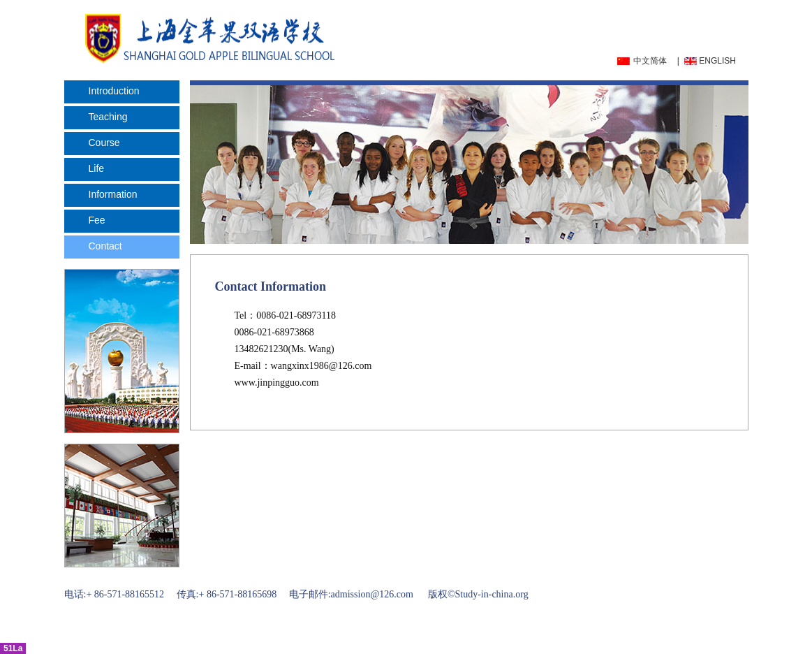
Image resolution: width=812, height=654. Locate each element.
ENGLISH (717, 61)
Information (113, 194)
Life (97, 168)
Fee (97, 220)
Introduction (114, 91)
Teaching (108, 117)
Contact (105, 246)
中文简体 (650, 61)
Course (104, 143)
